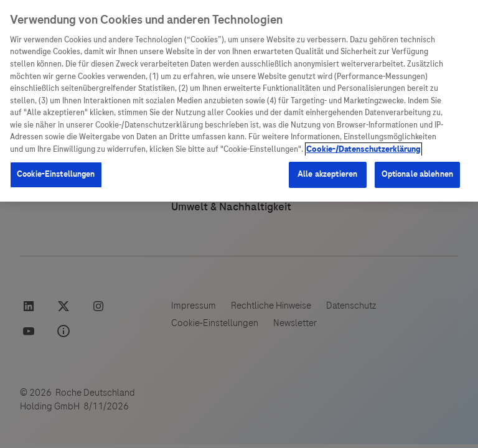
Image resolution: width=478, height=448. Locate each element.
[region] (239, 101)
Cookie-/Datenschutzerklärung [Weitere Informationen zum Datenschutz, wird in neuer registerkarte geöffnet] (363, 149)
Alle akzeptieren (327, 174)
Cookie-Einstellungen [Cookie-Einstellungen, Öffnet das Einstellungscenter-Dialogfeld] (56, 174)
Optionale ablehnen (417, 174)
